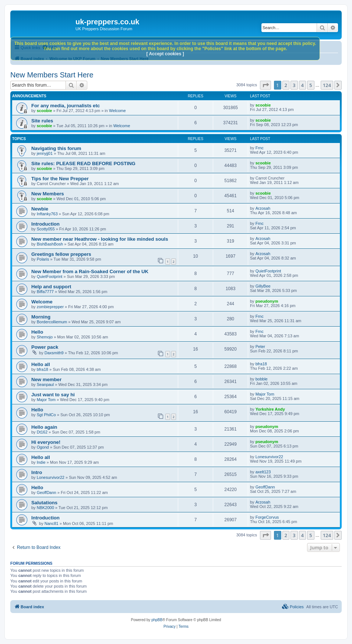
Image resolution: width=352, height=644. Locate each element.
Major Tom (46, 400)
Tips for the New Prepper (60, 179)
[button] (265, 85)
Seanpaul (45, 384)
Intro (37, 472)
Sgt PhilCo (46, 415)
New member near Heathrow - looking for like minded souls (100, 239)
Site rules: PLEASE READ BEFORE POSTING (83, 163)
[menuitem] (293, 607)
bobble (262, 379)
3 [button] (294, 85)
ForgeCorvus (267, 517)
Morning (41, 317)
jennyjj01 (45, 153)
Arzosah (263, 208)
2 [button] (286, 85)
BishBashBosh (50, 244)
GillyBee (263, 286)
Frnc (260, 148)
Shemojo (45, 337)
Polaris (43, 259)
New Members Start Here (52, 75)
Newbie (40, 209)
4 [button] (302, 85)
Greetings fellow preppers (61, 254)
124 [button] (327, 85)
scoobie (45, 111)
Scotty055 (46, 229)
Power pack (45, 347)
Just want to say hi (53, 395)
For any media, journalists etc (66, 106)
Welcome (117, 111)
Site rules (42, 121)
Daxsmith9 (54, 353)
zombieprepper (50, 307)
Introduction (45, 224)
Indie (41, 462)
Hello (37, 332)
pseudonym (267, 301)
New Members (48, 194)
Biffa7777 (45, 292)
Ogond (43, 447)
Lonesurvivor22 (269, 457)
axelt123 (263, 472)
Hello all (41, 364)
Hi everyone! (46, 442)
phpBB (157, 620)
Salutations (44, 503)
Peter (260, 347)
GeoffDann (47, 492)
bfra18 (43, 369)
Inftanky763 (47, 214)
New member (46, 380)
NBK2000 (45, 508)
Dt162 (42, 432)
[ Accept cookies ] (165, 54)
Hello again (44, 427)
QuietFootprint (50, 276)
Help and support (51, 287)
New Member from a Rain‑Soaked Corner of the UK (90, 271)
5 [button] (311, 85)
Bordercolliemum (52, 322)
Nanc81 (52, 523)
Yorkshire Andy (270, 409)
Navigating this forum (56, 148)
